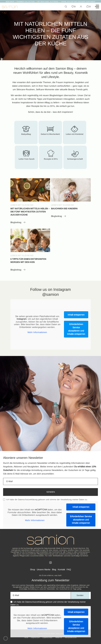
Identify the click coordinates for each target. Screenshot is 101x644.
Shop (33, 569)
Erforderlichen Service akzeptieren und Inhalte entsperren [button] (76, 329)
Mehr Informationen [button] (37, 332)
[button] (6, 638)
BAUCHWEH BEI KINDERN (64, 209)
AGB (26, 637)
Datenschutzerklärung (28, 500)
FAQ (69, 569)
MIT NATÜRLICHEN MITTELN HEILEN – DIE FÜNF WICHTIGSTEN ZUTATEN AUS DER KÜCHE (30, 212)
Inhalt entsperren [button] (76, 315)
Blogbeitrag (18, 222)
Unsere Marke (44, 569)
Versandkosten (71, 637)
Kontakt (61, 569)
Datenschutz (47, 637)
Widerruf (59, 637)
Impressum (35, 637)
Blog (54, 569)
